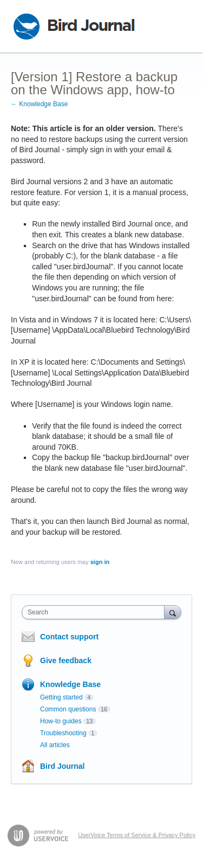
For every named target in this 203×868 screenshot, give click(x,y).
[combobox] (96, 612)
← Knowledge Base (39, 104)
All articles (55, 745)
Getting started (61, 697)
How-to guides (61, 721)
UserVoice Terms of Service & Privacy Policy (137, 835)
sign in (100, 562)
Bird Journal (62, 766)
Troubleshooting (63, 733)
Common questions (68, 709)
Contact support (69, 637)
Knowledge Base (70, 684)
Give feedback (66, 660)
